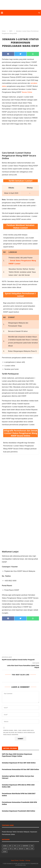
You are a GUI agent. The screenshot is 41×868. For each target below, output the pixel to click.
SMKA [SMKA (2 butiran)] (27, 849)
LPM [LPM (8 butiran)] (11, 849)
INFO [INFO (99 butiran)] (10, 846)
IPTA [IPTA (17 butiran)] (15, 846)
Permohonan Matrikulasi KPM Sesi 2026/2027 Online (19, 795)
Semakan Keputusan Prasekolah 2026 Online (19, 811)
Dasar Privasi (15, 860)
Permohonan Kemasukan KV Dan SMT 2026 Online (20, 769)
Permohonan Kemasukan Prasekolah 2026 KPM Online (19, 803)
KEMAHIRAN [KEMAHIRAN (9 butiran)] (25, 846)
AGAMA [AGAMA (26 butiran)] (5, 846)
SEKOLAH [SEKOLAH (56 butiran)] (21, 849)
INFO (11, 31)
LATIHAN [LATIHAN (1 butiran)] (5, 849)
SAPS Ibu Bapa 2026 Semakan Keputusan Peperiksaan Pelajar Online (17, 755)
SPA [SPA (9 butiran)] (32, 849)
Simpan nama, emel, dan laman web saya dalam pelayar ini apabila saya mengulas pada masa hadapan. (19, 732)
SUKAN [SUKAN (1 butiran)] (5, 852)
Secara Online (27, 92)
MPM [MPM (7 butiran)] (15, 849)
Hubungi (28, 860)
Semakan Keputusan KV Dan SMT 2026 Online (19, 763)
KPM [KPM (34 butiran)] (32, 846)
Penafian (22, 860)
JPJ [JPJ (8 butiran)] (19, 846)
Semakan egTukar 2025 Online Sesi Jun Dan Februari (18, 777)
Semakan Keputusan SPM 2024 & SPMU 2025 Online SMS (18, 786)
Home (4, 31)
